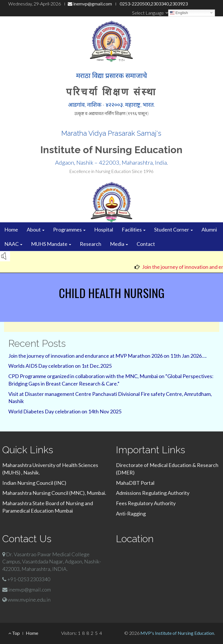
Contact (146, 244)
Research (91, 244)
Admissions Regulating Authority (153, 493)
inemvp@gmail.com (90, 4)
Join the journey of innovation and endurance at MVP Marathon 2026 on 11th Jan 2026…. (107, 356)
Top (14, 633)
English (179, 13)
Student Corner (173, 229)
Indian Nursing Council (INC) (34, 483)
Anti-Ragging (131, 513)
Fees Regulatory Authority (146, 503)
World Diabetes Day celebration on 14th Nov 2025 (65, 411)
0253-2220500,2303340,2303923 (153, 4)
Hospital (104, 229)
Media (119, 244)
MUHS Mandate (51, 244)
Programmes (69, 229)
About (36, 229)
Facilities (134, 229)
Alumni (209, 229)
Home (11, 229)
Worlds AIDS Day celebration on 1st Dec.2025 (60, 366)
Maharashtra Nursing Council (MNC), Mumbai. (54, 493)
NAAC (13, 244)
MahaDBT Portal (135, 483)
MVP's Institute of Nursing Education (177, 633)
